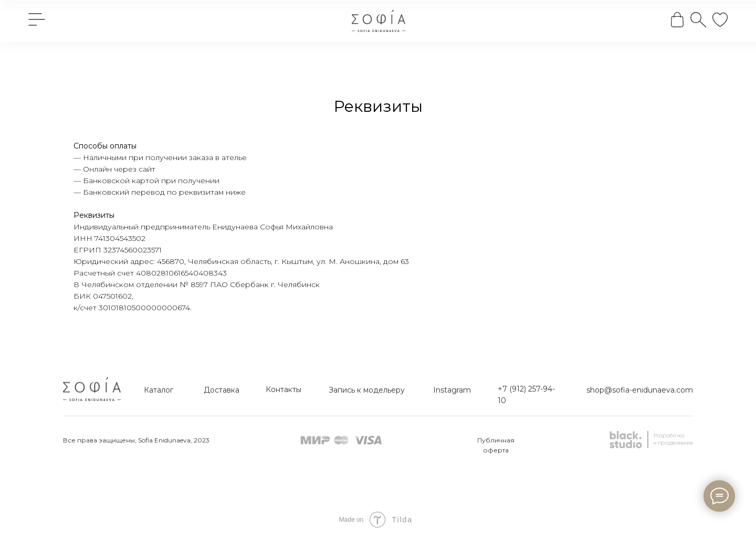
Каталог (159, 390)
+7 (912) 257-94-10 (526, 395)
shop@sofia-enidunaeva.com (640, 390)
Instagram (452, 390)
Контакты (283, 389)
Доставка (222, 390)
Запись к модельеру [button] (367, 390)
